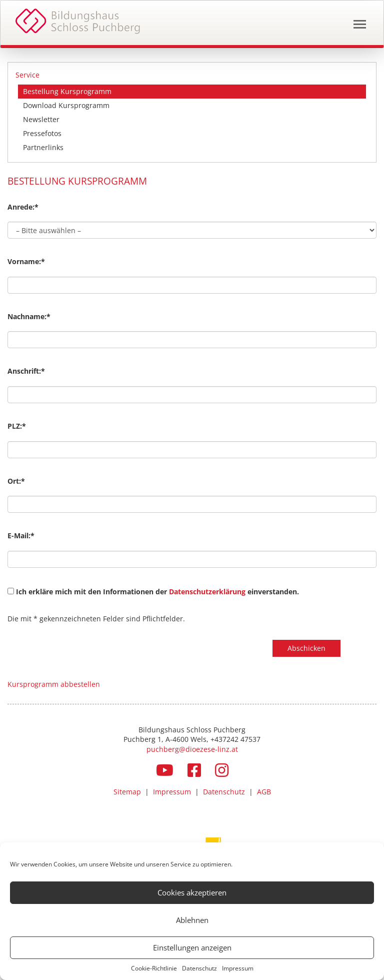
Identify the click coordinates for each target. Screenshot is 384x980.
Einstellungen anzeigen (192, 947)
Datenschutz (199, 968)
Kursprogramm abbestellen (54, 684)
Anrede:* (23, 207)
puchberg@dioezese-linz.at (192, 749)
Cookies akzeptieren (192, 892)
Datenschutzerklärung (208, 592)
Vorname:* (26, 261)
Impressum (238, 968)
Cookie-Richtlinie (154, 968)
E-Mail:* (21, 536)
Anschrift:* (26, 371)
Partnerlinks (43, 147)
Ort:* (16, 481)
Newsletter (41, 119)
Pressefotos (42, 133)
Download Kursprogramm (66, 105)
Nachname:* (29, 316)
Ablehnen (192, 920)
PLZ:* (17, 426)
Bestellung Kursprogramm (67, 91)
